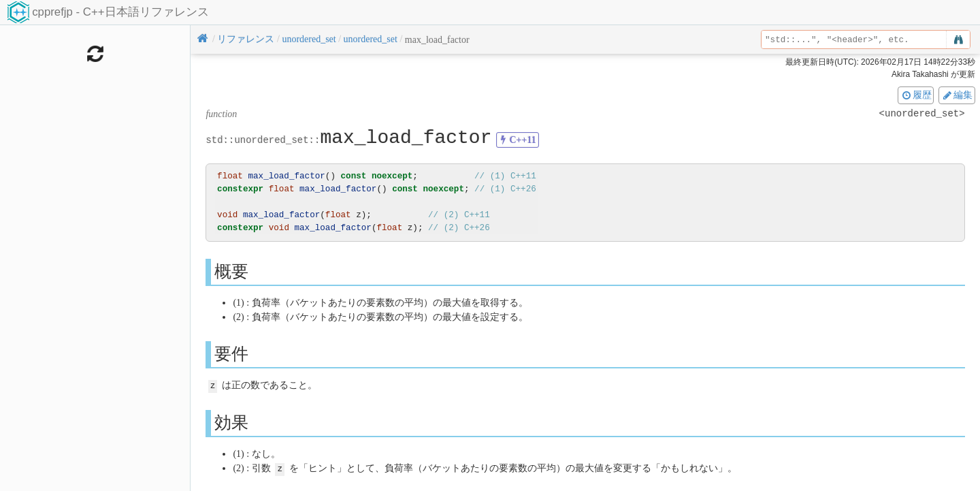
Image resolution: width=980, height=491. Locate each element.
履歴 (916, 95)
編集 (957, 95)
